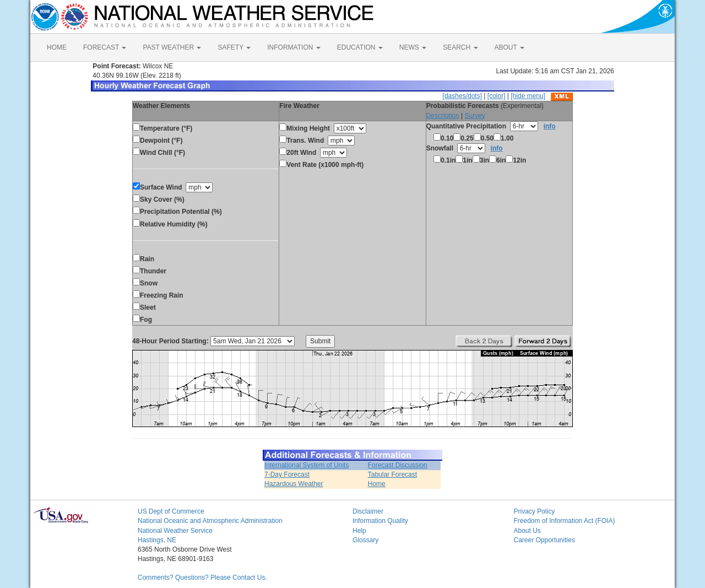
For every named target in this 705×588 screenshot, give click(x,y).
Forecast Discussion (398, 465)
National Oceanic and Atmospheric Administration (210, 521)
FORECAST (105, 47)
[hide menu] (528, 96)
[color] (497, 96)
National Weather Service (175, 531)
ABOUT (509, 47)
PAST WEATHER (172, 47)
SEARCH (460, 47)
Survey (474, 116)
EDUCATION (360, 47)
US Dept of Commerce (171, 511)
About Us (527, 531)
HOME (57, 47)
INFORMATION (294, 47)
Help (359, 531)
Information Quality (380, 521)
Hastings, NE (157, 540)
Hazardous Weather (294, 484)
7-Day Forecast (287, 474)
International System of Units (307, 465)
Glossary (365, 540)
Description (443, 116)
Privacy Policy (535, 511)
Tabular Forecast (392, 474)
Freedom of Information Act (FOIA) (565, 521)
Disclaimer (368, 511)
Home (377, 484)
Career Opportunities (544, 540)
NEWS (413, 47)
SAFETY (234, 47)
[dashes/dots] (462, 96)
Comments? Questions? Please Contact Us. (202, 578)
